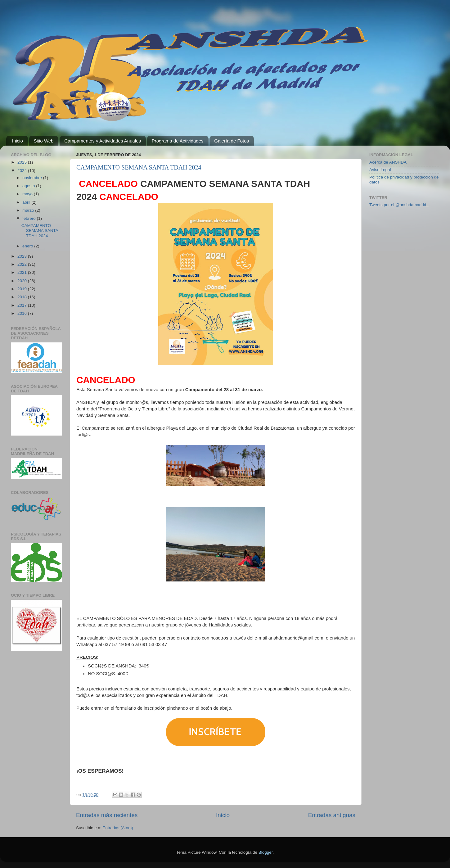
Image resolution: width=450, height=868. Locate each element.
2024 (23, 171)
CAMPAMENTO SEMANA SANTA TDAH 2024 (139, 167)
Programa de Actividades (178, 141)
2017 (23, 305)
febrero (30, 218)
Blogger (266, 852)
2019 (23, 289)
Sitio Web (44, 141)
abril (27, 202)
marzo (29, 210)
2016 (23, 313)
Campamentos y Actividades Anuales (103, 141)
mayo (28, 194)
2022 (23, 264)
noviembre (33, 178)
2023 (23, 256)
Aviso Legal (380, 170)
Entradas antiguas (332, 815)
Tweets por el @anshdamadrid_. (400, 205)
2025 (23, 162)
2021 (23, 272)
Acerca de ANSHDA (388, 162)
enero (28, 246)
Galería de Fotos (232, 141)
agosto (29, 186)
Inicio (18, 141)
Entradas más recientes (107, 815)
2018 (23, 297)
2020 (23, 281)
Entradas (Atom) (118, 828)
